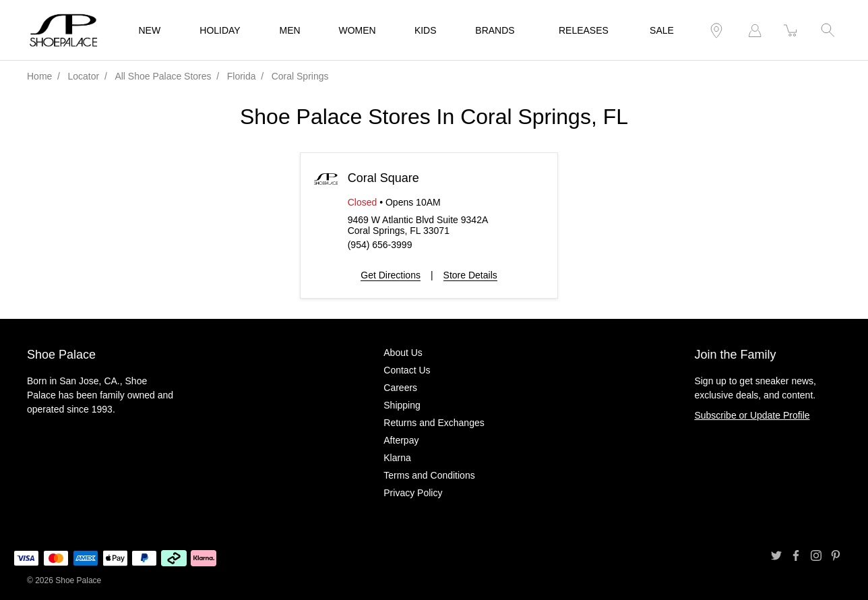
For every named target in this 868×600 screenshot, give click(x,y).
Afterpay (401, 440)
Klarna (397, 458)
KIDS (426, 30)
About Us (403, 353)
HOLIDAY (220, 30)
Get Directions (391, 275)
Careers (400, 388)
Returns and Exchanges (434, 423)
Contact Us (407, 370)
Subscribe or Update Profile (752, 415)
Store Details (470, 275)
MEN (290, 30)
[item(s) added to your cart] (791, 31)
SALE (662, 30)
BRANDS (495, 30)
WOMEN (358, 30)
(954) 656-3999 (380, 245)
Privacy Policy (413, 493)
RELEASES (584, 30)
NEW (150, 30)
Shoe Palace (78, 580)
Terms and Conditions (429, 475)
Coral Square (383, 178)
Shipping (402, 405)
